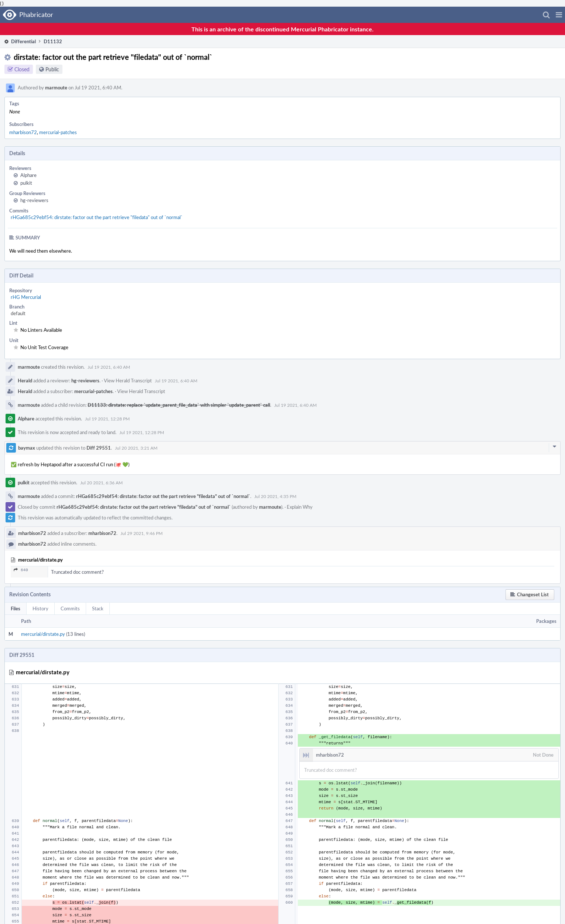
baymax (27, 448)
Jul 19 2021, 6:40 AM (109, 367)
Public (52, 69)
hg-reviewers (34, 200)
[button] (559, 15)
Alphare (28, 175)
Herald (25, 381)
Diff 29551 (99, 448)
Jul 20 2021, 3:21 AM (136, 448)
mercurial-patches (58, 132)
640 (21, 571)
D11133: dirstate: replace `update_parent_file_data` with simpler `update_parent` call (179, 405)
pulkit (26, 183)
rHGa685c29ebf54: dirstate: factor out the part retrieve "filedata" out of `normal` (97, 217)
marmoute (56, 88)
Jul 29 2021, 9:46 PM (142, 533)
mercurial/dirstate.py (43, 634)
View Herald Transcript (128, 381)
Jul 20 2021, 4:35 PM (275, 496)
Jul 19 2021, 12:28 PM (107, 419)
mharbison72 (23, 132)
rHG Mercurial (26, 297)
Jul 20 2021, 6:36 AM (101, 483)
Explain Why (300, 507)
